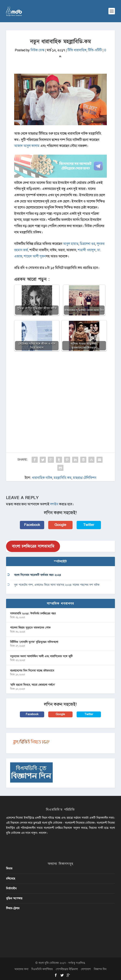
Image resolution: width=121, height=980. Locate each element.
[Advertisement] (60, 393)
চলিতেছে (11, 879)
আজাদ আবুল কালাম (27, 146)
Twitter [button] (89, 525)
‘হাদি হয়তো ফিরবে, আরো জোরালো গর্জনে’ (33, 685)
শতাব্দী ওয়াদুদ (87, 250)
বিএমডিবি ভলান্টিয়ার (42, 969)
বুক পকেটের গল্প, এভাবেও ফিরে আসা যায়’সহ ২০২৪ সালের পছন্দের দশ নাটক (57, 585)
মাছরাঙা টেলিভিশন (85, 478)
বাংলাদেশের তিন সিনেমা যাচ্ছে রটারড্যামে (32, 671)
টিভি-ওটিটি (95, 50)
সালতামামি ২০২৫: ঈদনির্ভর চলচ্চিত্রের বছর (33, 613)
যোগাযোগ (86, 969)
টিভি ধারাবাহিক (77, 50)
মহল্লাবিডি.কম (63, 478)
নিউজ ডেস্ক (37, 50)
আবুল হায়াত (71, 244)
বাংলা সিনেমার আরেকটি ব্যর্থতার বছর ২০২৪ (38, 575)
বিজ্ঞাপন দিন (100, 969)
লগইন (54, 504)
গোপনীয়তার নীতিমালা (67, 969)
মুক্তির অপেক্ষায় (14, 898)
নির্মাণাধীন (11, 888)
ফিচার (9, 868)
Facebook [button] (32, 525)
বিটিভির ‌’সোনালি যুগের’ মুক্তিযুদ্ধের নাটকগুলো (34, 642)
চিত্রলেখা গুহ (88, 244)
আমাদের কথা (21, 969)
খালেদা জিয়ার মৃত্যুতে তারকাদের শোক (30, 628)
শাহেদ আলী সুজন (35, 256)
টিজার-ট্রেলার (13, 908)
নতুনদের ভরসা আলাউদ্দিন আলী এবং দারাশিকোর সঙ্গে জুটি (41, 656)
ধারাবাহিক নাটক (42, 478)
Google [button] (60, 525)
